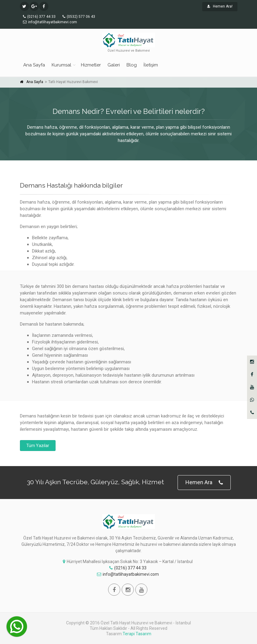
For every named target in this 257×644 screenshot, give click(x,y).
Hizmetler (91, 65)
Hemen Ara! (220, 6)
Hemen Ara (204, 483)
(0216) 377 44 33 (128, 568)
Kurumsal (61, 65)
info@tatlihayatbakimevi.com (128, 574)
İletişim (151, 65)
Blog (132, 65)
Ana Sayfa (34, 65)
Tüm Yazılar (38, 446)
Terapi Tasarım (137, 634)
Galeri (114, 65)
